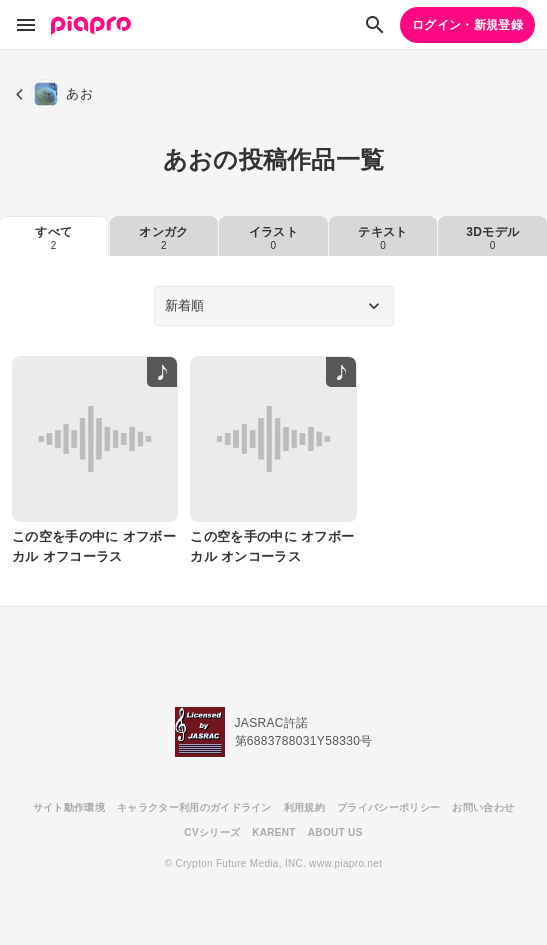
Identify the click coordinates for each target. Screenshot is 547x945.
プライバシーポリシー (388, 807)
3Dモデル (492, 238)
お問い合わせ (483, 807)
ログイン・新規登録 (467, 25)
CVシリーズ (212, 832)
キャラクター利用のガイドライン (194, 807)
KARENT (274, 832)
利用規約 (304, 807)
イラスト (273, 238)
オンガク (163, 238)
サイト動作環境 (69, 807)
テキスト (382, 238)
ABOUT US (335, 832)
